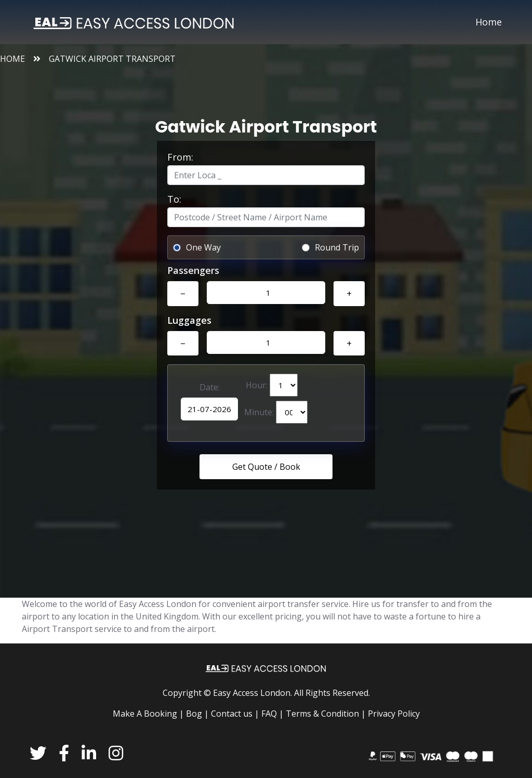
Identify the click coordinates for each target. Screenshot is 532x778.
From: (180, 157)
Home (489, 22)
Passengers (193, 270)
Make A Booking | (148, 714)
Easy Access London (252, 693)
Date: (210, 387)
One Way (203, 247)
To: (174, 199)
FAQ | (272, 714)
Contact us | (235, 714)
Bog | (197, 714)
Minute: (276, 412)
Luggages (189, 320)
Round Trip (337, 247)
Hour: (272, 385)
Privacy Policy (394, 714)
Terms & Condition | (326, 714)
